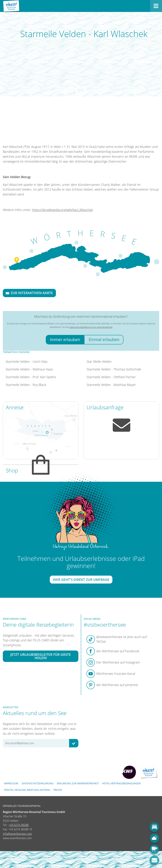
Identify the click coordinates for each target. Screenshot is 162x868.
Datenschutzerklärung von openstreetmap (91, 327)
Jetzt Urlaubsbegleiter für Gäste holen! (41, 656)
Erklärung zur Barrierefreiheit (78, 783)
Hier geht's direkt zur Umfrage (81, 580)
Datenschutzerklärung (38, 783)
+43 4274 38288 (19, 825)
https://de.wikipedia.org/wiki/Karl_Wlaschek (63, 210)
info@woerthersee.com (17, 834)
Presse (58, 790)
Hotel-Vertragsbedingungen (121, 783)
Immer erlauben (65, 340)
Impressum (11, 783)
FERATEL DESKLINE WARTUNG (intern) (27, 790)
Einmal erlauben (104, 340)
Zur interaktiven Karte (29, 293)
